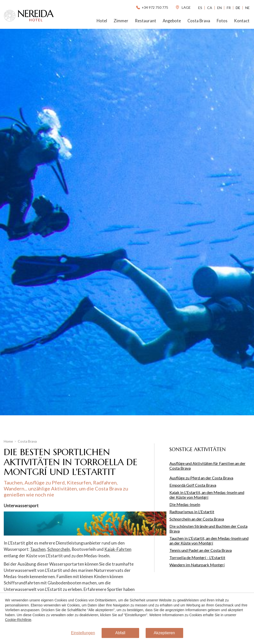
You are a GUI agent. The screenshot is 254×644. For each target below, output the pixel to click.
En (219, 8)
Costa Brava (199, 21)
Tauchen (38, 549)
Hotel (102, 21)
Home (8, 441)
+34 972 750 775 (152, 7)
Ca (210, 8)
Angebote (172, 21)
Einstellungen (83, 633)
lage (183, 7)
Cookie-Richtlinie (18, 620)
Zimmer (121, 21)
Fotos (222, 21)
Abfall (120, 633)
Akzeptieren (164, 633)
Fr (229, 8)
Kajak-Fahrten (118, 549)
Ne (247, 8)
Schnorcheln (59, 549)
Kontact (242, 21)
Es (200, 8)
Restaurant (146, 21)
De (238, 8)
